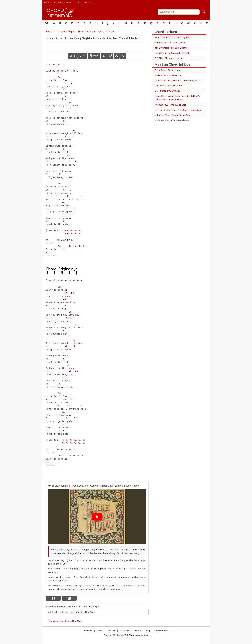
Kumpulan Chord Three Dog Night (66, 621)
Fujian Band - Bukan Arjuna (168, 70)
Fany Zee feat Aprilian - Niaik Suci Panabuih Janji (178, 110)
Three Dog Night (65, 31)
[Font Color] (123, 56)
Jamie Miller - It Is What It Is (168, 75)
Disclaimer (125, 631)
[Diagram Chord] (110, 56)
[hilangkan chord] (104, 56)
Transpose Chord (62, 2)
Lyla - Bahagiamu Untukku (167, 91)
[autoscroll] (94, 56)
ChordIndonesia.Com (139, 635)
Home (47, 2)
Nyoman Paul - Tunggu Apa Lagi (170, 105)
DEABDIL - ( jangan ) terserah (169, 58)
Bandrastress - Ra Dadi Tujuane (170, 43)
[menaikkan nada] (83, 56)
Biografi (138, 631)
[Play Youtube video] (97, 517)
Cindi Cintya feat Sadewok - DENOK (172, 53)
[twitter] (69, 598)
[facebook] (53, 598)
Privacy (112, 631)
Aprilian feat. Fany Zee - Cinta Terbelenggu (176, 80)
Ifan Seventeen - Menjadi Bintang (171, 48)
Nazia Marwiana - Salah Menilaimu (172, 120)
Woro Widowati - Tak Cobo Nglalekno (174, 37)
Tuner (77, 2)
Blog (148, 631)
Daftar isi (89, 2)
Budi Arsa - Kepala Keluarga (168, 86)
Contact (100, 631)
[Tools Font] (117, 56)
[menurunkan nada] (73, 56)
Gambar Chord (161, 631)
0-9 (47, 23)
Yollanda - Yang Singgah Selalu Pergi (173, 115)
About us (88, 631)
